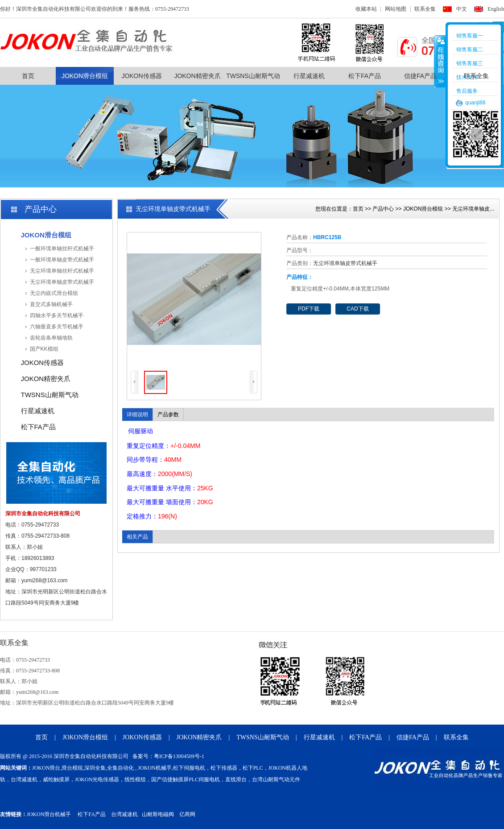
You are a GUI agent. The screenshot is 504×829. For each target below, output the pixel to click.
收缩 (440, 61)
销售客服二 (470, 50)
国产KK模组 (44, 349)
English (496, 9)
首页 (28, 76)
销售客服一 (470, 36)
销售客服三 (470, 63)
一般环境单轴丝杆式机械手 (62, 249)
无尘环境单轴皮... (473, 209)
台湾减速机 (124, 814)
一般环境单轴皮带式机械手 (62, 260)
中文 (462, 9)
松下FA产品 (365, 76)
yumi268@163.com (45, 580)
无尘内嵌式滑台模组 (54, 293)
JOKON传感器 (141, 76)
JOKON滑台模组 (85, 76)
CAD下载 (357, 309)
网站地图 (396, 9)
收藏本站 (366, 9)
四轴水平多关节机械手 (57, 315)
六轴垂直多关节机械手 (57, 327)
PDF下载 (309, 309)
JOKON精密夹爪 (197, 76)
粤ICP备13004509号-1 (179, 756)
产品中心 (383, 209)
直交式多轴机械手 (51, 304)
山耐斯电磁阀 (158, 814)
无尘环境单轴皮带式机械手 (62, 282)
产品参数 (168, 414)
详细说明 (137, 414)
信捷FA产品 (420, 76)
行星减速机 (309, 76)
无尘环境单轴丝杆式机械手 (62, 271)
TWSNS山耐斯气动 (253, 76)
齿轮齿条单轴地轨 (51, 338)
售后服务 (467, 91)
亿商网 (187, 814)
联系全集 (425, 9)
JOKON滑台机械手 (49, 814)
